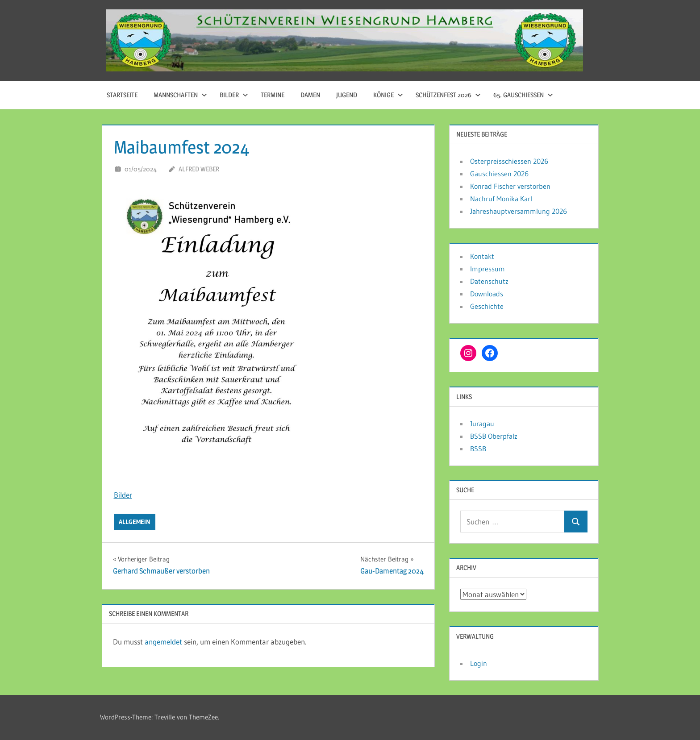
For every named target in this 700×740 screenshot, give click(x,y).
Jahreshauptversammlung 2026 (519, 211)
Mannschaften (180, 95)
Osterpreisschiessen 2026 (509, 161)
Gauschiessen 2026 (499, 174)
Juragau (482, 424)
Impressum (487, 269)
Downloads (487, 294)
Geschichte (487, 306)
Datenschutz (489, 281)
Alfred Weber (199, 169)
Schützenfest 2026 (448, 95)
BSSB (478, 449)
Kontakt (482, 256)
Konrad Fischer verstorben (510, 186)
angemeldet (163, 642)
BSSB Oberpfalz (494, 436)
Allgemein (135, 522)
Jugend (347, 95)
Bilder (234, 95)
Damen (310, 95)
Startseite (122, 95)
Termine (273, 95)
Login (479, 663)
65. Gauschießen (523, 95)
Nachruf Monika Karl (501, 199)
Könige (388, 95)
